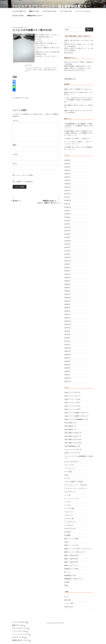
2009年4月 (67, 284)
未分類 (66, 542)
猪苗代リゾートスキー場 (71, 545)
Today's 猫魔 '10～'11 (70, 429)
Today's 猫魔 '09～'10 (70, 426)
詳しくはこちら (69, 52)
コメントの (69, 603)
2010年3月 (67, 268)
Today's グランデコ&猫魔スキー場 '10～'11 (76, 413)
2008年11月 (68, 301)
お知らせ (67, 475)
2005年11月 (68, 381)
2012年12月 (68, 227)
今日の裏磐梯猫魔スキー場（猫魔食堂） (76, 124)
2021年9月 (67, 160)
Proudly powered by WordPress (55, 623)
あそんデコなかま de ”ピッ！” (73, 462)
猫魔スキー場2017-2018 (71, 562)
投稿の (68, 600)
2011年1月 (67, 254)
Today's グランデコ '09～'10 (72, 393)
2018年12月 (68, 184)
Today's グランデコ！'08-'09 (72, 409)
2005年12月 (68, 378)
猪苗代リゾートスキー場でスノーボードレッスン (78, 549)
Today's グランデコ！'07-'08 (72, 406)
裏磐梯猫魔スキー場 (70, 575)
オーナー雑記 (68, 472)
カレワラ (25, 27)
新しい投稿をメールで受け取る (23, 182)
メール (15, 154)
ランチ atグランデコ (70, 522)
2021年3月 (67, 167)
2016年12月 (68, 201)
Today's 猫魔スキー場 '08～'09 (73, 433)
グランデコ (67, 478)
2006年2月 (67, 371)
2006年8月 (67, 358)
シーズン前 (67, 495)
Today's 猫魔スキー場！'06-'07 (73, 439)
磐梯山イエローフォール (71, 565)
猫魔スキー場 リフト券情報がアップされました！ (78, 89)
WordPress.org (68, 607)
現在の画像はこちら (70, 79)
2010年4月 (67, 264)
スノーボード (68, 502)
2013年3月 (67, 221)
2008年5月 (67, 304)
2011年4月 (67, 244)
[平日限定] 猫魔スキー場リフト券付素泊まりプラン (79, 131)
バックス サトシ (71, 144)
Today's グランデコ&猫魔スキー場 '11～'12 (76, 416)
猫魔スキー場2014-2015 (71, 559)
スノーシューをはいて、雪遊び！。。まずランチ (78, 142)
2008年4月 (67, 308)
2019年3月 (67, 177)
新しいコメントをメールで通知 (23, 175)
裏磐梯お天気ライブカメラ (35, 16)
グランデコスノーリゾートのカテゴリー (76, 488)
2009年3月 (67, 288)
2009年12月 (68, 278)
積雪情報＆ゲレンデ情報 (71, 569)
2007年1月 (67, 345)
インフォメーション (70, 468)
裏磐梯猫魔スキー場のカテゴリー (74, 579)
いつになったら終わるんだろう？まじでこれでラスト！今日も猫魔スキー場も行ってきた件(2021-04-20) (79, 100)
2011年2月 (67, 251)
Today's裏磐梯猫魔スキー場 (72, 446)
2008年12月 (68, 298)
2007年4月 (67, 334)
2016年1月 (67, 204)
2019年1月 (67, 180)
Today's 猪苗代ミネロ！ (71, 423)
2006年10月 (68, 355)
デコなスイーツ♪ (69, 512)
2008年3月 (67, 311)
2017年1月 (67, 197)
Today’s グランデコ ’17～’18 (72, 453)
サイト (15, 164)
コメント (16, 121)
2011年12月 (68, 241)
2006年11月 (68, 351)
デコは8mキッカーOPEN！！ (73, 138)
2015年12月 (68, 207)
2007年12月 (68, 321)
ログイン (67, 597)
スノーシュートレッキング (83, 11)
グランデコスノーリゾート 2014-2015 (75, 485)
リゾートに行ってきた (66, 11)
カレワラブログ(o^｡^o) (19, 11)
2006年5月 (67, 361)
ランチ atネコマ (69, 525)
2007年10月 (68, 328)
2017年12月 (68, 194)
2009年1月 (67, 294)
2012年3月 (67, 234)
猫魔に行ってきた (34, 11)
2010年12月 (68, 257)
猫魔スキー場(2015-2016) (71, 555)
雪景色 (66, 585)
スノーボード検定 (69, 508)
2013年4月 (67, 217)
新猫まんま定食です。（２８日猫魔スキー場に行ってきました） (79, 126)
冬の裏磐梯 (67, 535)
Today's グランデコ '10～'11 (72, 396)
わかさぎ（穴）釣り (18, 16)
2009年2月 (67, 291)
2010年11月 (68, 261)
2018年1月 (67, 190)
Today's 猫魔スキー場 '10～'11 (73, 436)
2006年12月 (68, 348)
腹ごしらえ (67, 572)
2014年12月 (68, 214)
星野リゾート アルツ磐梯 (71, 539)
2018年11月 (68, 187)
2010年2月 (67, 271)
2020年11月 (68, 170)
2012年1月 (67, 237)
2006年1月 (67, 375)
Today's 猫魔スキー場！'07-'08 (73, 443)
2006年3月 (67, 368)
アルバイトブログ (69, 465)
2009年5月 (67, 281)
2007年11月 (68, 324)
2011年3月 (67, 247)
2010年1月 (67, 274)
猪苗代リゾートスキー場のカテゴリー (75, 552)
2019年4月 (67, 174)
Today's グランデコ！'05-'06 (72, 399)
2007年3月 (67, 338)
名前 (15, 145)
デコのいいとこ (69, 515)
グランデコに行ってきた (49, 11)
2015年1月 (67, 211)
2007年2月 (67, 341)
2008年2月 (67, 314)
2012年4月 (67, 231)
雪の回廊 (67, 582)
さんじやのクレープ (70, 492)
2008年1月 (67, 318)
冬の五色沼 (67, 532)
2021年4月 (67, 164)
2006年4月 (67, 365)
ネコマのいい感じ (69, 518)
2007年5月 (67, 331)
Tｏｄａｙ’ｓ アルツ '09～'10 (73, 449)
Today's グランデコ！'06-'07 (22, 98)
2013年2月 (67, 224)
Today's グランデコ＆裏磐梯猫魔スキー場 (76, 419)
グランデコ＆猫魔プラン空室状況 (74, 482)
